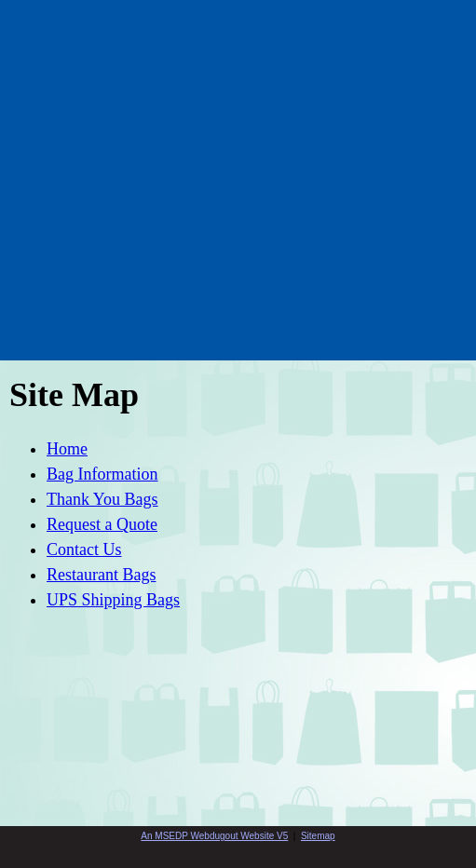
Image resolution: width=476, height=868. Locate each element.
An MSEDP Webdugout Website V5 (214, 836)
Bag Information (102, 474)
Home (67, 449)
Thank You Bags (102, 499)
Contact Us (84, 549)
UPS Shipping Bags (113, 600)
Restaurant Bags (101, 575)
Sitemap (318, 836)
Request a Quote (102, 524)
